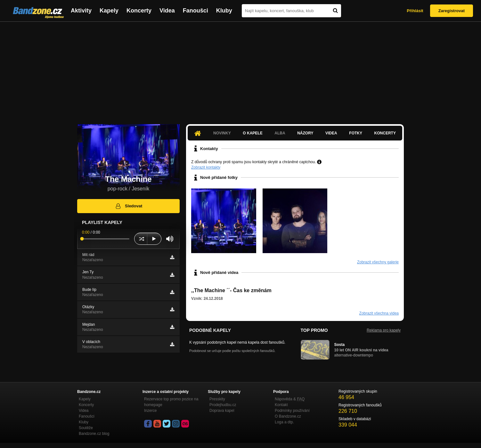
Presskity (217, 399)
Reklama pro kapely (384, 330)
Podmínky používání (292, 411)
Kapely (109, 11)
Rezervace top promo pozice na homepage (171, 402)
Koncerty (139, 11)
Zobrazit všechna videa (379, 313)
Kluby (224, 11)
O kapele (253, 133)
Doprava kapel (222, 411)
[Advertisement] (240, 70)
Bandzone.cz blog (94, 434)
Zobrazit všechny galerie (378, 262)
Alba (280, 133)
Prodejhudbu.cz (223, 405)
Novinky (222, 133)
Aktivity (81, 11)
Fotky (356, 133)
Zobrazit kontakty (206, 167)
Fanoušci (196, 11)
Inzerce (150, 411)
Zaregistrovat (452, 11)
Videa (167, 11)
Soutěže (86, 428)
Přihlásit (415, 11)
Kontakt (281, 405)
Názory (305, 133)
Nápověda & (290, 399)
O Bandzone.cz (288, 416)
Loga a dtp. (284, 422)
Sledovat (129, 206)
